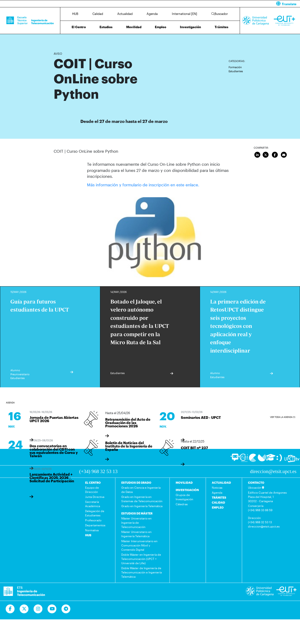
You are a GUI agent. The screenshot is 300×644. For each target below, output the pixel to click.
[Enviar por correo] (284, 155)
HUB (75, 14)
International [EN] (185, 14)
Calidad (98, 14)
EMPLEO (218, 507)
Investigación (190, 27)
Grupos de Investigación (184, 497)
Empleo (161, 27)
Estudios (106, 27)
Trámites (222, 27)
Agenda (152, 14)
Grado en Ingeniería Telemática (142, 506)
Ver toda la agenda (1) (283, 417)
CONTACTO (256, 483)
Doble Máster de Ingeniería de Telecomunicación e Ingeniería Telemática (141, 572)
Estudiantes (236, 71)
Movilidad (134, 27)
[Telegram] (66, 609)
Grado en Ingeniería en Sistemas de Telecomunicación (142, 499)
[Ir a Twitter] (24, 609)
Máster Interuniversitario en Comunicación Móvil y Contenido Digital (139, 545)
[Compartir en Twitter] (266, 155)
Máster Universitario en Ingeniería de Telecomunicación (136, 523)
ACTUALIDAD (221, 483)
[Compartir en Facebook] (275, 155)
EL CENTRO (93, 483)
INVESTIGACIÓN (187, 490)
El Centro (79, 27)
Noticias (217, 487)
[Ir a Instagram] (38, 609)
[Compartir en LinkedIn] (258, 155)
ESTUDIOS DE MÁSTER (137, 513)
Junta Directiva (95, 497)
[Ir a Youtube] (52, 609)
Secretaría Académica (93, 504)
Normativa (92, 530)
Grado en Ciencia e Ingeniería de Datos (141, 490)
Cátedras (182, 504)
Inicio (57, 40)
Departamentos (95, 525)
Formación (235, 67)
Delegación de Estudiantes (95, 513)
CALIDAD (218, 502)
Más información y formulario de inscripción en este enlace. (143, 185)
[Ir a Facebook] (10, 609)
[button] (227, 4)
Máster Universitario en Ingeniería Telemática (136, 534)
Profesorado (93, 520)
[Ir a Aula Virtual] (271, 459)
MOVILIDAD (184, 483)
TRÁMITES (219, 497)
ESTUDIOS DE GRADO (136, 483)
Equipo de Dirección (92, 490)
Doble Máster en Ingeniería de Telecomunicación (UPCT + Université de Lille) (141, 559)
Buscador (220, 14)
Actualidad (125, 14)
